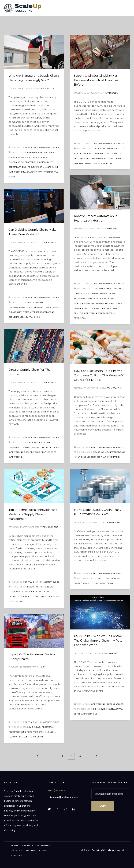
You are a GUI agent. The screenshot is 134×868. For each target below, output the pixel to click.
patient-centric (110, 308)
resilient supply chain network (90, 158)
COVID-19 (78, 294)
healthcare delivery (105, 298)
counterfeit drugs (115, 452)
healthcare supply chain (109, 303)
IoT (41, 587)
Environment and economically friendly (30, 447)
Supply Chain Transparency (23, 172)
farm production (45, 727)
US (96, 714)
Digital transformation (95, 294)
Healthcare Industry (85, 303)
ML (45, 587)
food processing (17, 732)
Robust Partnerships (19, 167)
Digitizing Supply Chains (38, 307)
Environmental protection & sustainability (31, 162)
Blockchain (99, 452)
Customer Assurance (38, 157)
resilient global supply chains (24, 317)
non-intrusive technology (88, 308)
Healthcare (80, 457)
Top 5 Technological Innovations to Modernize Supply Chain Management (33, 514)
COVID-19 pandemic (111, 578)
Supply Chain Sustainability (98, 163)
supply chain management (44, 167)
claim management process (107, 289)
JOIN (103, 806)
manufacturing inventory (108, 154)
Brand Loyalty (35, 152)
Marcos (113, 653)
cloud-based (50, 152)
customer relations (103, 149)
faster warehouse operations (38, 312)
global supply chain (102, 583)
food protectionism (37, 732)
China (96, 709)
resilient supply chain (85, 313)
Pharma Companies (111, 457)
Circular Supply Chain (39, 442)
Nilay (43, 667)
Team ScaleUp (46, 88)
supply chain (15, 457)
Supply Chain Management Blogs (42, 147)
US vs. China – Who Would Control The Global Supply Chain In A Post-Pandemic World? (98, 640)
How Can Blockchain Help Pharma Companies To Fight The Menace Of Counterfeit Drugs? (99, 375)
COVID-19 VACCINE (82, 583)
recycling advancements (43, 452)
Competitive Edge (17, 157)
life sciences (93, 457)
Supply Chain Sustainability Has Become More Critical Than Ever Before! (96, 80)
